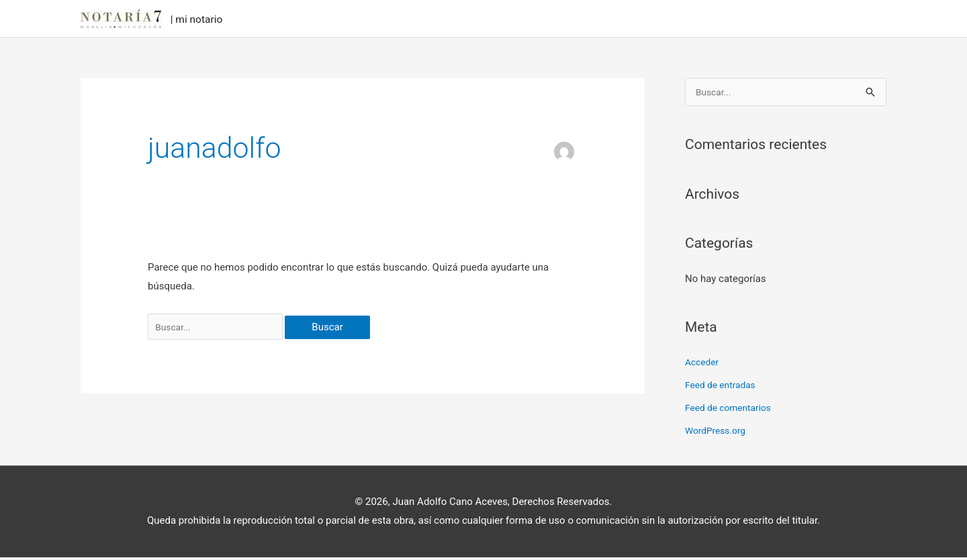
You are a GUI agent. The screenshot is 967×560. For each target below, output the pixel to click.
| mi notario (208, 19)
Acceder (703, 365)
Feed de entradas (724, 388)
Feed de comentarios (732, 411)
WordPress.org (718, 433)
